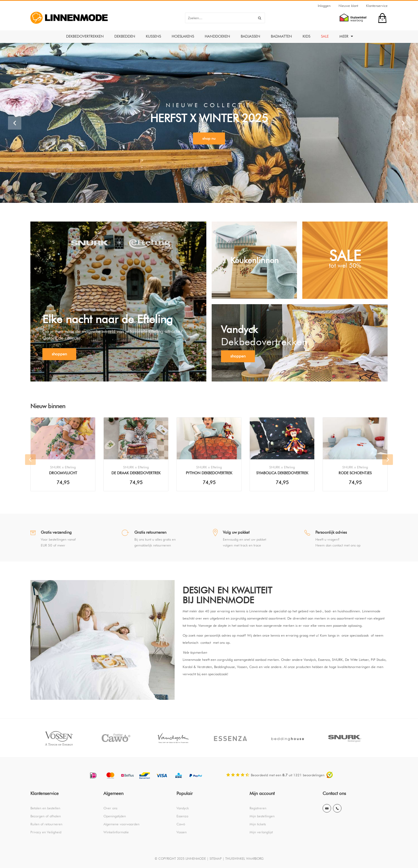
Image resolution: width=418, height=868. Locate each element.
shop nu (209, 138)
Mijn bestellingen (262, 816)
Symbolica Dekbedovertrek (282, 473)
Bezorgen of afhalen (46, 816)
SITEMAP (216, 859)
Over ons (110, 808)
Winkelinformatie (116, 832)
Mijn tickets (258, 824)
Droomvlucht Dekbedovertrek (63, 473)
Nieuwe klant (348, 6)
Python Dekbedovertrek (209, 473)
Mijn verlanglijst (261, 832)
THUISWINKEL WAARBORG (244, 859)
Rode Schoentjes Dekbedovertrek (355, 473)
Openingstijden (115, 816)
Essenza (182, 816)
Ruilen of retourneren (46, 824)
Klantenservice (377, 6)
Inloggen (324, 6)
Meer (346, 36)
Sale (325, 36)
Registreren (258, 808)
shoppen (59, 354)
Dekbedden (125, 36)
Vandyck (183, 808)
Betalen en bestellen (45, 808)
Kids (306, 36)
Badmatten (281, 36)
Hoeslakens (183, 36)
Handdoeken (217, 36)
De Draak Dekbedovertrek (136, 473)
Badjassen (250, 36)
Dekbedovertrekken (85, 36)
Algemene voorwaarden (121, 824)
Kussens (153, 36)
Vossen (182, 832)
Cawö (181, 824)
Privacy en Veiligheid (46, 832)
